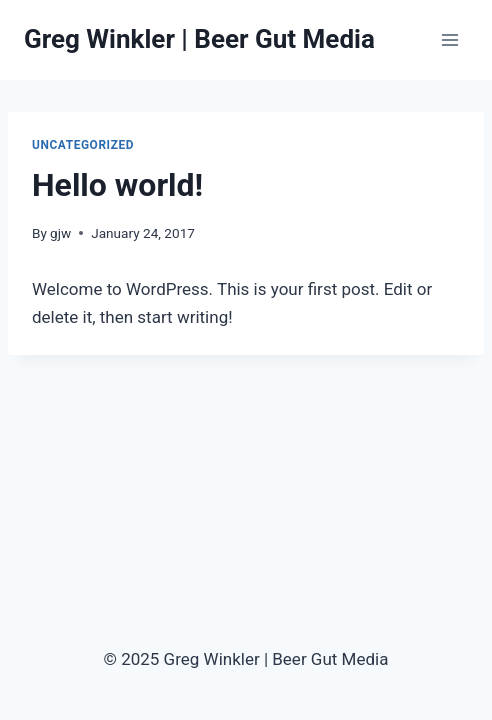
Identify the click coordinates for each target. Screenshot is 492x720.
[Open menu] (449, 39)
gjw (60, 233)
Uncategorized (83, 145)
